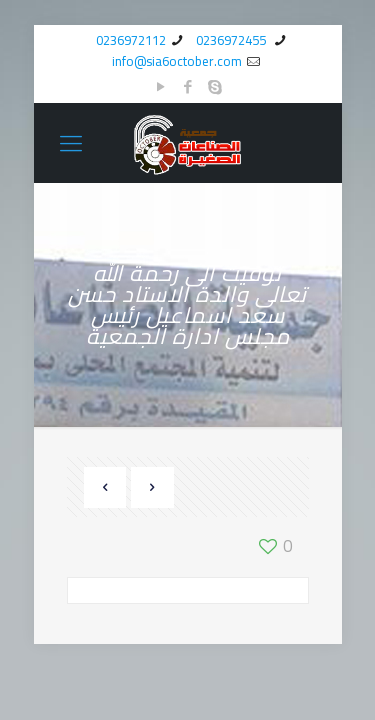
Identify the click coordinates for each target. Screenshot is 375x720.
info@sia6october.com (177, 61)
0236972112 (131, 40)
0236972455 (232, 40)
